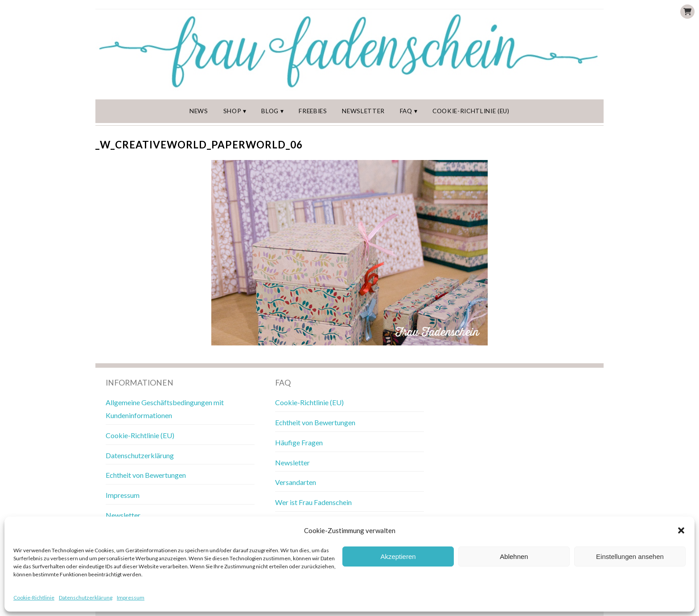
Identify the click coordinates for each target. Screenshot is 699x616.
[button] (681, 530)
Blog (270, 111)
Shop (232, 111)
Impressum (131, 598)
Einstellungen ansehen (630, 556)
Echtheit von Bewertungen (146, 475)
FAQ (406, 111)
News (199, 111)
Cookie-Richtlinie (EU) (471, 111)
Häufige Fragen (299, 442)
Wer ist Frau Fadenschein (313, 502)
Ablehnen (514, 556)
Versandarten (296, 482)
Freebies (313, 111)
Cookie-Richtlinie (34, 598)
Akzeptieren (398, 556)
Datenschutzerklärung (86, 598)
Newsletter (363, 111)
